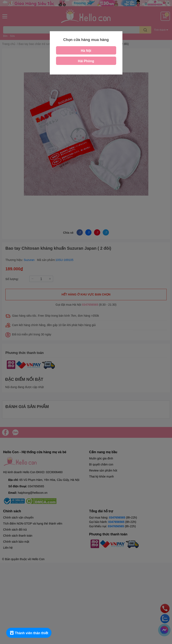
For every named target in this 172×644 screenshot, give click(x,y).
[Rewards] (29, 633)
